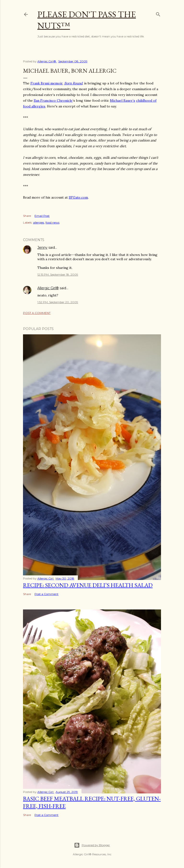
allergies (39, 222)
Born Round (73, 83)
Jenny (42, 248)
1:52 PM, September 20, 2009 (58, 302)
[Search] (158, 13)
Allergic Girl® (48, 288)
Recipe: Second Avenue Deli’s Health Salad (88, 585)
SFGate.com (78, 197)
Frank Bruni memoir (46, 83)
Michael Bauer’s (123, 100)
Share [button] (27, 216)
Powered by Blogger (92, 845)
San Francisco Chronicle (53, 100)
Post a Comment (37, 313)
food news (52, 222)
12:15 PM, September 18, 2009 (58, 275)
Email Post (42, 216)
